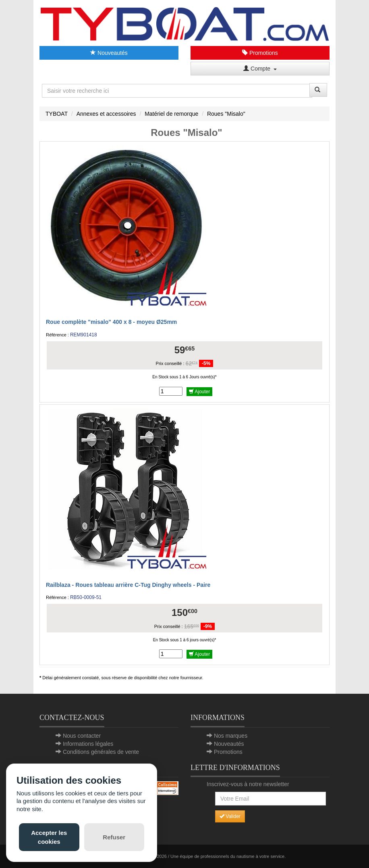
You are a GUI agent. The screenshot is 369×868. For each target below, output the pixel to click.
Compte (260, 69)
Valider (230, 816)
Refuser (114, 837)
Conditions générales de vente (101, 752)
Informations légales (88, 744)
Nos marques (231, 736)
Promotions (260, 53)
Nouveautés (109, 53)
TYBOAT (57, 114)
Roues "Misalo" (226, 114)
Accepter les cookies (49, 837)
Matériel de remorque (171, 114)
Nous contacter (82, 736)
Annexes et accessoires (106, 114)
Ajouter (200, 392)
